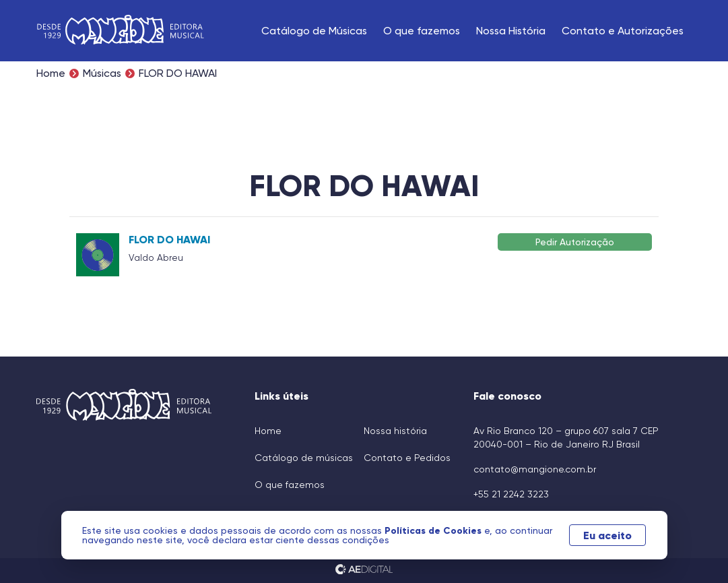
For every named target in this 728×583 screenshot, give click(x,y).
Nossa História (511, 31)
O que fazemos (422, 31)
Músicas (102, 73)
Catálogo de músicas (304, 458)
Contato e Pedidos (407, 458)
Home (51, 73)
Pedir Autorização (575, 242)
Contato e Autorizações (623, 31)
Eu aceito (607, 535)
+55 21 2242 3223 (511, 494)
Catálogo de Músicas (314, 31)
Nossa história (395, 431)
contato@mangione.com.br (535, 469)
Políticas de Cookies (434, 530)
